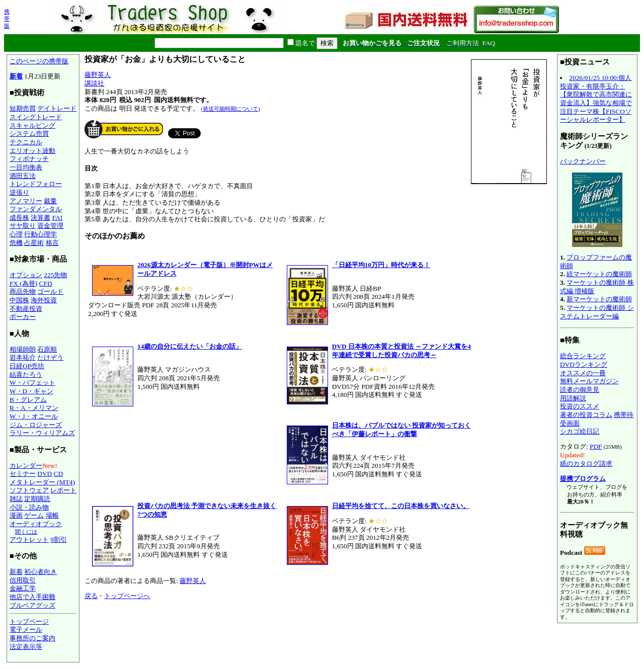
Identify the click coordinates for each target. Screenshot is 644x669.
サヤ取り (23, 226)
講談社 (94, 83)
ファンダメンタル (36, 209)
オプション (26, 275)
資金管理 (50, 226)
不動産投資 (26, 309)
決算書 (41, 218)
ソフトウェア (29, 490)
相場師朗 (23, 349)
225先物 (55, 275)
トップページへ (127, 596)
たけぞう (50, 357)
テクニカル (26, 142)
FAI (58, 218)
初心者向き (41, 572)
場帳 (52, 515)
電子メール (26, 630)
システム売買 (29, 134)
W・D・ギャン (31, 391)
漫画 (16, 515)
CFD (46, 283)
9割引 (59, 539)
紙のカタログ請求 (586, 464)
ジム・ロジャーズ (36, 425)
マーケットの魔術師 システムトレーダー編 (597, 312)
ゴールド (50, 291)
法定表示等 (26, 647)
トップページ (29, 621)
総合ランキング (583, 356)
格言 (52, 243)
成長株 (19, 218)
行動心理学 (41, 234)
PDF (596, 446)
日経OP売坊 (27, 366)
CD (59, 474)
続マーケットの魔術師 (599, 274)
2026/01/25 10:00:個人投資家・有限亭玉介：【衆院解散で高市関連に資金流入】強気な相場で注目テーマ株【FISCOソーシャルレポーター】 (596, 99)
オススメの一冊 (583, 373)
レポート (63, 490)
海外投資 (44, 300)
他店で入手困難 (32, 597)
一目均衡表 (26, 167)
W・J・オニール (34, 416)
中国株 (19, 300)
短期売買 (23, 108)
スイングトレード (36, 117)
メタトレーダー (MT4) (42, 482)
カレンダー (26, 466)
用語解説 (573, 398)
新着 (16, 76)
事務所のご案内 (32, 638)
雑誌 (16, 499)
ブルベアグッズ (32, 605)
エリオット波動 (32, 151)
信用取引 (23, 580)
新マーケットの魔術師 (599, 299)
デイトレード (57, 108)
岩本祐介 (23, 357)
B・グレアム (28, 400)
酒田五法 (23, 176)
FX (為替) (23, 283)
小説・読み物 (29, 507)
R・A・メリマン (34, 408)
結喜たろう (26, 374)
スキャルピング (32, 126)
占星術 (34, 243)
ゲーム (34, 515)
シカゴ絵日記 (580, 431)
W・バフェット (32, 383)
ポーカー (23, 317)
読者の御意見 (580, 390)
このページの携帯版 (39, 61)
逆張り (19, 192)
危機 (16, 243)
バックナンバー (583, 161)
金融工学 (23, 588)
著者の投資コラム (586, 415)
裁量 (50, 201)
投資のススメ (580, 406)
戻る (91, 596)
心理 (16, 234)
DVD (45, 474)
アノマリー (26, 201)
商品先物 (23, 291)
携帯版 (7, 19)
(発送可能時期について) (230, 109)
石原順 (47, 349)
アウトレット (29, 539)
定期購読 (37, 499)
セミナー (23, 474)
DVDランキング (584, 364)
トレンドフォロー (36, 184)
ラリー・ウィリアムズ (42, 433)
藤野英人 (98, 75)
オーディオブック (36, 524)
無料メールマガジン (589, 381)
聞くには (26, 532)
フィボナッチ (29, 159)
